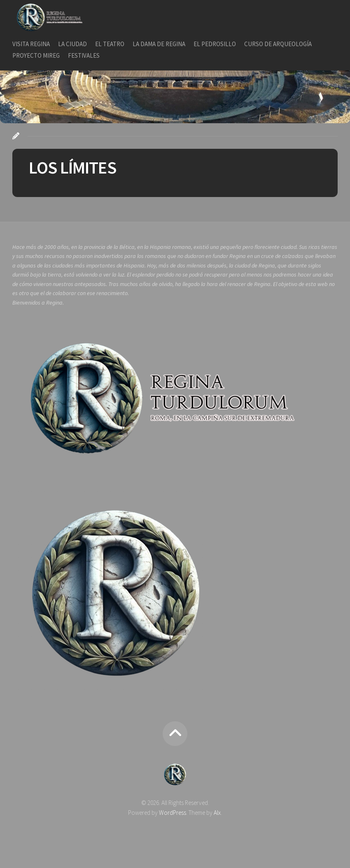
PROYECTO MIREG (36, 55)
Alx (217, 813)
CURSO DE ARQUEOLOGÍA (278, 44)
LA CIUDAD (72, 44)
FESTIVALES (84, 55)
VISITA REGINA (31, 44)
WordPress (173, 813)
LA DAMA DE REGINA (159, 44)
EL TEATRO (110, 44)
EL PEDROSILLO (215, 44)
